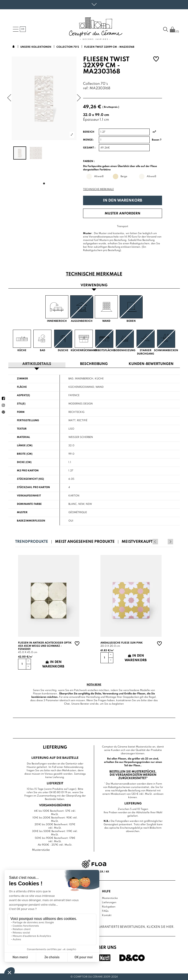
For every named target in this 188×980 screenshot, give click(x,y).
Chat (67, 704)
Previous (164, 541)
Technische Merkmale (98, 189)
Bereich (89, 132)
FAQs (105, 911)
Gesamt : (89, 148)
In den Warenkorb (123, 201)
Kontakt (107, 915)
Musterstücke (110, 898)
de (23, 29)
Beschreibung (94, 364)
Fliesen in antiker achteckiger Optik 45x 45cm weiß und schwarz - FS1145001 (45, 646)
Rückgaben (109, 906)
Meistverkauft (137, 542)
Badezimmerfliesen (31, 521)
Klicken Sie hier (160, 927)
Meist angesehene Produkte (85, 542)
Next (170, 541)
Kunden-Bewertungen (151, 364)
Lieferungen (109, 902)
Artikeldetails (37, 364)
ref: (86, 88)
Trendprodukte (32, 542)
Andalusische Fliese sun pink (122, 643)
